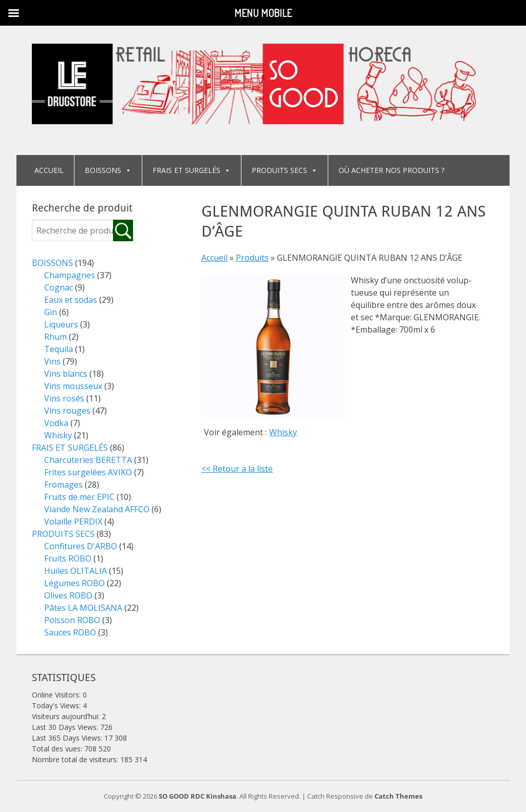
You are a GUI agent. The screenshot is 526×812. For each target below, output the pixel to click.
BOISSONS (108, 170)
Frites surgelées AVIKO (88, 472)
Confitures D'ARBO (81, 546)
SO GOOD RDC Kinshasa (198, 796)
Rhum (55, 337)
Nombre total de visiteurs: (76, 759)
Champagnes (70, 275)
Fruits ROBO (68, 558)
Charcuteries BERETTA (88, 460)
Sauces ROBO (70, 632)
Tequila (59, 349)
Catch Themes (398, 796)
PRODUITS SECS (285, 170)
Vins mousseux (73, 386)
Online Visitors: (57, 695)
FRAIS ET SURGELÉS (192, 170)
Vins (52, 361)
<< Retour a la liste (237, 469)
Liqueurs (61, 324)
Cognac (59, 287)
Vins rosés (64, 398)
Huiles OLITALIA (76, 571)
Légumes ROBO (74, 583)
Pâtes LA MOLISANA (83, 608)
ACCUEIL (49, 170)
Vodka (56, 423)
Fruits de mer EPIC (79, 497)
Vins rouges (67, 411)
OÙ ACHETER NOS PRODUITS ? (391, 170)
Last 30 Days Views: (66, 727)
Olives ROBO (68, 595)
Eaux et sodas (71, 300)
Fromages (63, 485)
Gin (51, 312)
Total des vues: (58, 749)
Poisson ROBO (72, 620)
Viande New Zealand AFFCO (97, 509)
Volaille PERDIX (73, 521)
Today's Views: (57, 705)
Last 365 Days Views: (68, 738)
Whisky (283, 432)
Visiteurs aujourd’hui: (67, 716)
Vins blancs (66, 374)
